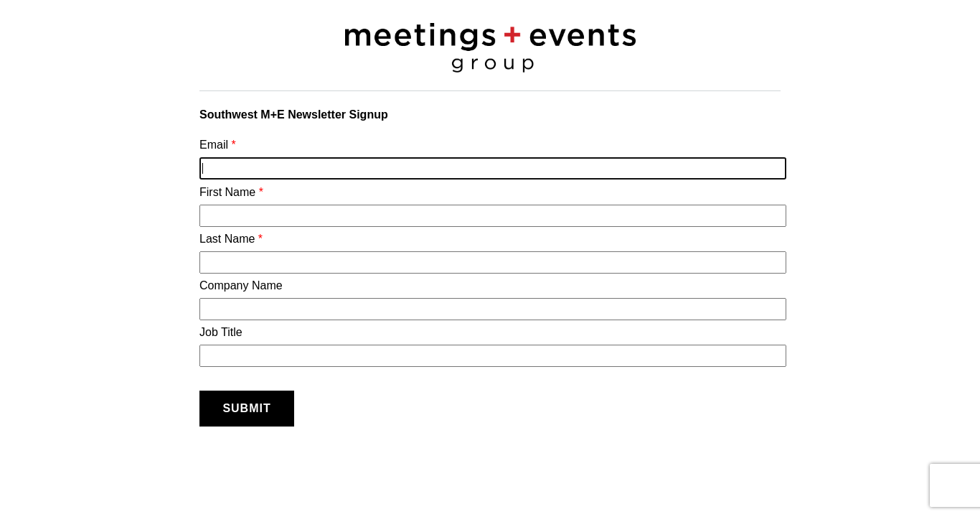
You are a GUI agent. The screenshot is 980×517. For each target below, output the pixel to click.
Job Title (490, 346)
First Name (490, 206)
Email (490, 159)
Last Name (490, 253)
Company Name (490, 300)
